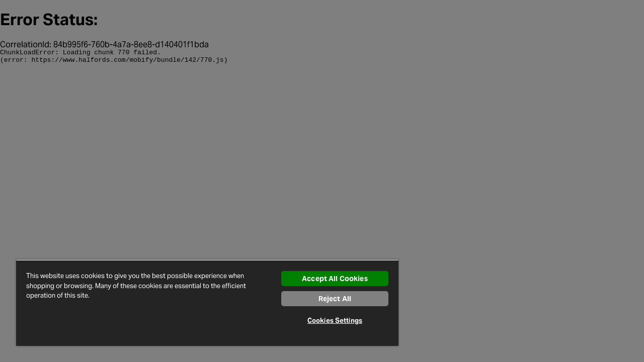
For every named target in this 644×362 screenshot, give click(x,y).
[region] (203, 303)
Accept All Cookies (327, 279)
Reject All (327, 299)
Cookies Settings (327, 321)
